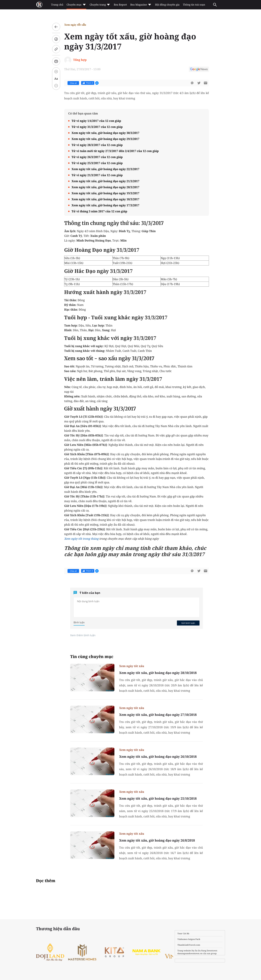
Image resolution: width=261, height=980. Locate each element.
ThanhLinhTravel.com (189, 945)
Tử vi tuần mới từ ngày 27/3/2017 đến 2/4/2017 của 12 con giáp (115, 151)
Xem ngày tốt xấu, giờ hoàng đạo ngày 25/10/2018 (158, 798)
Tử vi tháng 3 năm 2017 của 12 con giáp (99, 211)
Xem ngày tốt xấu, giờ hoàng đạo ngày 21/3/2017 (105, 181)
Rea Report (120, 5)
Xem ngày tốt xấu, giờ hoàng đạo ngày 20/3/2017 (105, 187)
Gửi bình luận (188, 623)
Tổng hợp (80, 60)
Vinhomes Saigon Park (189, 939)
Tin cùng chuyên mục (92, 657)
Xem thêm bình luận (83, 635)
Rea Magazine (141, 5)
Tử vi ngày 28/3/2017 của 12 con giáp (97, 145)
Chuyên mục (76, 5)
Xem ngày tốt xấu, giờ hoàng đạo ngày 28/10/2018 (158, 673)
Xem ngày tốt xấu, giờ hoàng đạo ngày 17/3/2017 (105, 205)
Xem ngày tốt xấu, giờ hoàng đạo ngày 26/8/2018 (157, 840)
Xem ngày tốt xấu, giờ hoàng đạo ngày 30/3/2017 (105, 133)
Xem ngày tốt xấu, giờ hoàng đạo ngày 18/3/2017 (105, 199)
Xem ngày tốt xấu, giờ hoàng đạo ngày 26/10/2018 (158, 757)
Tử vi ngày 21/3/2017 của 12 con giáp (97, 175)
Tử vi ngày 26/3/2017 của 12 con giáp (97, 157)
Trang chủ (57, 5)
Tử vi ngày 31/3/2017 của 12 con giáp (97, 127)
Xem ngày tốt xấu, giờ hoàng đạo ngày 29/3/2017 (105, 139)
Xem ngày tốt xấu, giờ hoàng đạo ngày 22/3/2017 (105, 169)
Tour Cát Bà (183, 933)
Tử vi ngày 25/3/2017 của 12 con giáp (97, 163)
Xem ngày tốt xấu (75, 25)
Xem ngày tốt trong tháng (81, 539)
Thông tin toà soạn (194, 5)
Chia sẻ (73, 83)
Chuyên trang (100, 5)
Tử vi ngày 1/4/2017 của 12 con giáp (96, 121)
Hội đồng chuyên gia (167, 5)
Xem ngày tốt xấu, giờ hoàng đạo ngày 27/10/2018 (158, 715)
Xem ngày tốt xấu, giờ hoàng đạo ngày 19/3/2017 (105, 193)
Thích (88, 83)
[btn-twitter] (199, 83)
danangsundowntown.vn (190, 953)
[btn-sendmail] (206, 83)
